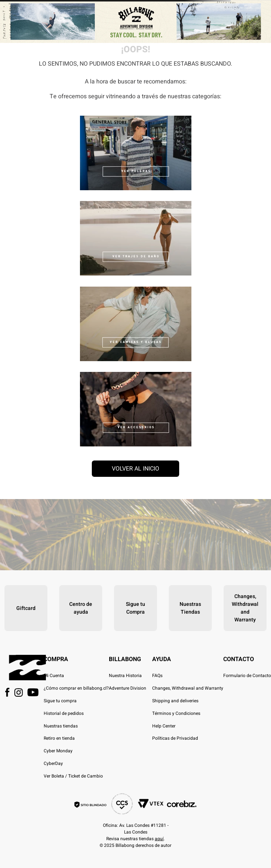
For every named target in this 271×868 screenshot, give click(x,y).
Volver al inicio (135, 469)
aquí (159, 839)
